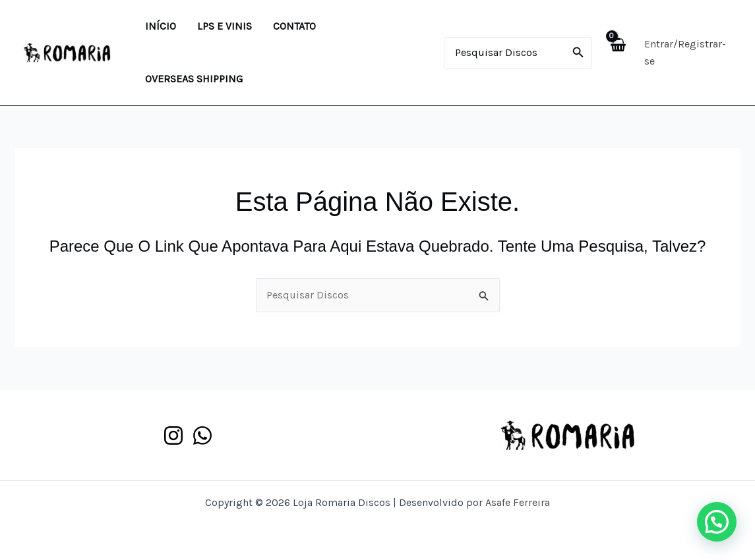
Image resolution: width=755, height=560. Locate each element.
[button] (717, 522)
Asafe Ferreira (518, 502)
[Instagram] (173, 435)
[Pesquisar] (578, 53)
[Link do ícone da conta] (688, 53)
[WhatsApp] (202, 435)
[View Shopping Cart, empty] (618, 52)
